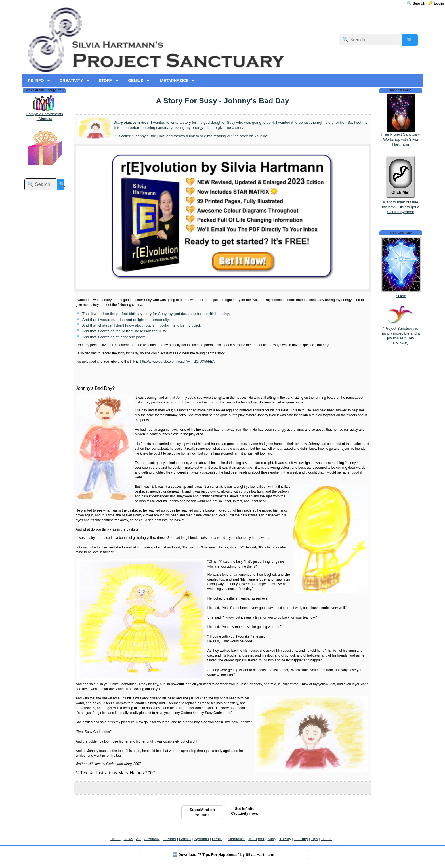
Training (328, 839)
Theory (285, 839)
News (128, 839)
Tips (315, 839)
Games (185, 839)
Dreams (169, 839)
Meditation (237, 839)
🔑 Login (436, 3)
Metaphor (256, 839)
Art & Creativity (401, 233)
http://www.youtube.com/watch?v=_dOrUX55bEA (178, 362)
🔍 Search (416, 3)
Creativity (152, 839)
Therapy (301, 839)
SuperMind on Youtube (202, 812)
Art (138, 839)
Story (272, 839)
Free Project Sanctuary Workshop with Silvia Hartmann (400, 139)
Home (116, 839)
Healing (218, 839)
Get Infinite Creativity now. (244, 811)
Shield (401, 296)
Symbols (202, 839)
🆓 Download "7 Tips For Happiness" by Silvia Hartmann (223, 855)
